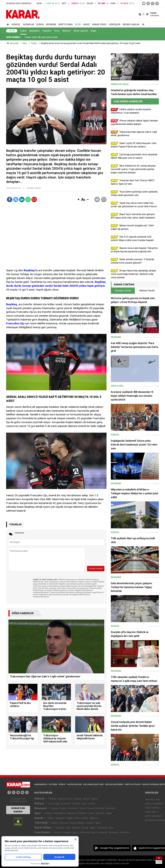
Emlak (63, 808)
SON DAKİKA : (14, 37)
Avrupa (76, 804)
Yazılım (90, 823)
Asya (84, 804)
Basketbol (34, 31)
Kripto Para (66, 24)
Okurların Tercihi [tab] (123, 291)
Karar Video (99, 24)
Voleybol (47, 31)
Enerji (83, 808)
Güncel (16, 24)
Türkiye (77, 799)
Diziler (51, 818)
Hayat (87, 24)
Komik (85, 828)
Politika (52, 799)
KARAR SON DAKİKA (18, 810)
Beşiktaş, (12, 304)
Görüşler (115, 24)
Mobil (54, 823)
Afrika (92, 804)
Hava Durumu (153, 799)
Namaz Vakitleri (154, 804)
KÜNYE (62, 784)
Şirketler (111, 808)
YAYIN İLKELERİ (74, 784)
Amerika (66, 804)
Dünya (40, 24)
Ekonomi (51, 24)
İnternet (63, 823)
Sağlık (70, 818)
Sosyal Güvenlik (96, 808)
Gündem (60, 828)
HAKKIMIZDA (41, 784)
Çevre (86, 799)
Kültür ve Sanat (99, 832)
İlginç (93, 828)
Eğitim (95, 799)
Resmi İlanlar (131, 24)
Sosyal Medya (77, 823)
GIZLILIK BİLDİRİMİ (114, 784)
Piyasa (54, 808)
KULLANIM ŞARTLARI (93, 784)
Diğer (94, 31)
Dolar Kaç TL (152, 812)
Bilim (98, 823)
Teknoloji (41, 823)
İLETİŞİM (53, 784)
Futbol (23, 31)
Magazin (60, 818)
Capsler (67, 832)
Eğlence (94, 818)
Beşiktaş (29, 270)
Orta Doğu (54, 804)
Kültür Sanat (81, 818)
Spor (78, 24)
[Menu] (143, 24)
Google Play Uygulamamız (114, 848)
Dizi (68, 828)
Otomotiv (73, 808)
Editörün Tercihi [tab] (147, 291)
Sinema (76, 828)
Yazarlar (28, 24)
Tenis (57, 31)
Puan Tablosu (152, 808)
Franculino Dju (15, 323)
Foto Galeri (42, 832)
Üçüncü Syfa (65, 799)
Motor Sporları (81, 31)
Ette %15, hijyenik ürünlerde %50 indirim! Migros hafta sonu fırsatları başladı (62, 37)
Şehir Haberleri (153, 816)
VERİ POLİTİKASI (132, 784)
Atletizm (67, 31)
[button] (78, 200)
